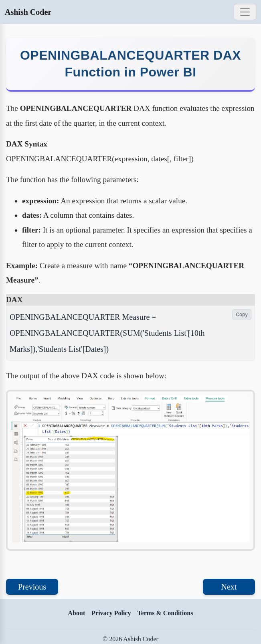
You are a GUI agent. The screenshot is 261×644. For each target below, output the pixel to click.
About (77, 613)
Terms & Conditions (165, 613)
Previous (32, 587)
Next (229, 587)
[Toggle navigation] (245, 12)
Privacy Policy (111, 613)
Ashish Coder (28, 12)
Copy (242, 314)
